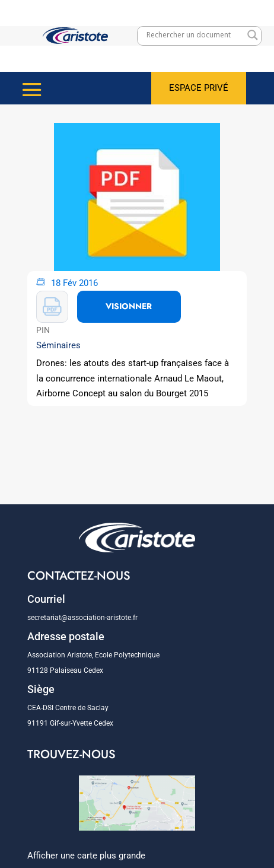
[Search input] (194, 35)
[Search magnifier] (253, 35)
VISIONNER (129, 306)
